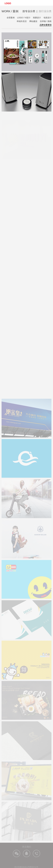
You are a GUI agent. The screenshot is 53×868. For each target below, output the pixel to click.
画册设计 (37, 18)
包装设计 (47, 18)
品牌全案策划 (46, 25)
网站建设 (33, 21)
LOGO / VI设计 (24, 18)
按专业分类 (29, 11)
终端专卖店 (22, 21)
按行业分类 (45, 11)
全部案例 (11, 18)
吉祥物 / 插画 (46, 21)
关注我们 (27, 849)
